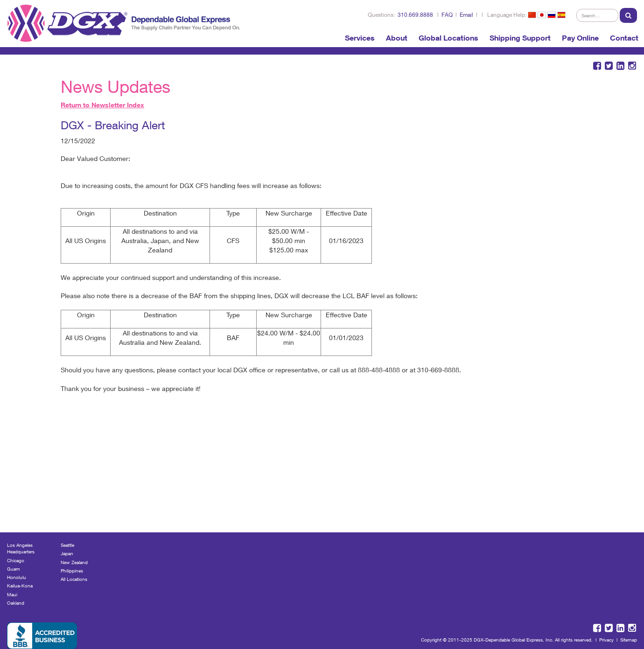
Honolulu (17, 577)
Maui (12, 594)
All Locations (74, 579)
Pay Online (580, 38)
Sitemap (629, 640)
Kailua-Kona (20, 586)
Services (360, 38)
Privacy (606, 640)
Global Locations (448, 38)
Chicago (16, 560)
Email (466, 15)
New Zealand (74, 562)
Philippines (72, 571)
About (397, 38)
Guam (14, 569)
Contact (624, 38)
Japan (67, 553)
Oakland (16, 603)
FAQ (447, 15)
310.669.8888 (415, 15)
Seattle (67, 545)
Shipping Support (520, 38)
